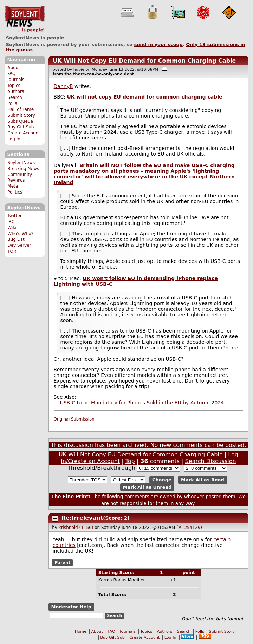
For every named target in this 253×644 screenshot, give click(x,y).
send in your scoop (158, 45)
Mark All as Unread (147, 487)
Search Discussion (211, 461)
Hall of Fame (21, 109)
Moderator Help (71, 607)
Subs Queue (20, 121)
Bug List (16, 239)
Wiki (12, 228)
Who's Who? (20, 234)
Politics (15, 192)
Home (81, 632)
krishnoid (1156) (76, 528)
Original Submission (74, 419)
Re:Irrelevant (82, 518)
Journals (16, 80)
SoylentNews (25, 19)
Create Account (24, 133)
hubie (79, 70)
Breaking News (23, 169)
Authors (16, 91)
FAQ (11, 74)
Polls (12, 103)
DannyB (63, 86)
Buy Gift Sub (21, 127)
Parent (62, 562)
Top (130, 461)
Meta (13, 186)
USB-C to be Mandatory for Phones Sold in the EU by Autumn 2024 (142, 403)
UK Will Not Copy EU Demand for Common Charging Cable (144, 61)
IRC (11, 222)
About (14, 68)
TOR (12, 251)
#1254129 (189, 528)
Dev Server (19, 245)
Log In (14, 139)
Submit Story (21, 115)
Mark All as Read (203, 480)
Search (15, 97)
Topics (14, 86)
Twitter (14, 216)
